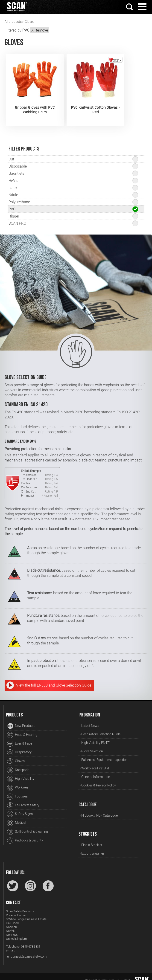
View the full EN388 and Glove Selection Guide (54, 679)
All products (13, 22)
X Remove (40, 30)
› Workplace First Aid (94, 762)
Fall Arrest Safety (23, 799)
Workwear (18, 781)
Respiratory (19, 746)
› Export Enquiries (92, 847)
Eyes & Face (20, 737)
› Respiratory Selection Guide (100, 728)
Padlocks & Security (25, 834)
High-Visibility (21, 772)
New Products (21, 719)
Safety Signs (20, 808)
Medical (17, 817)
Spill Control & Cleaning (28, 825)
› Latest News (89, 719)
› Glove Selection (91, 745)
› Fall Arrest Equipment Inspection (104, 753)
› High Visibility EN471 (95, 736)
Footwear (18, 790)
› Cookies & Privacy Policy (98, 779)
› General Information (95, 770)
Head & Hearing (22, 728)
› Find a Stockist (91, 838)
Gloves (16, 755)
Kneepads (18, 764)
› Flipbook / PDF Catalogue (99, 809)
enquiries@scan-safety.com (27, 950)
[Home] (17, 12)
